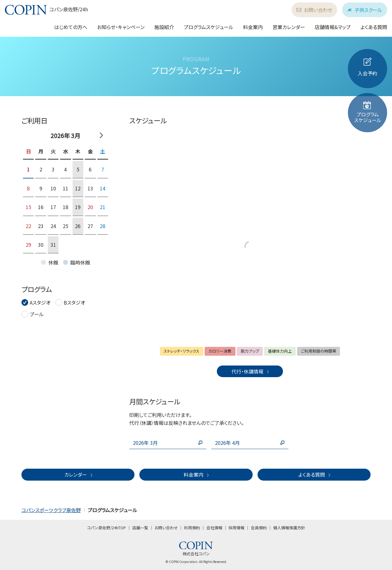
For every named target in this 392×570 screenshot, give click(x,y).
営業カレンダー (289, 27)
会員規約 (259, 528)
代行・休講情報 (251, 371)
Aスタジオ (40, 302)
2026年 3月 (168, 443)
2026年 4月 (250, 443)
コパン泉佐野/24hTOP (106, 528)
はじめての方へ (71, 27)
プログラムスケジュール (209, 27)
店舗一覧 (140, 528)
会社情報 (214, 528)
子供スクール (365, 10)
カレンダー (79, 474)
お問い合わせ (314, 10)
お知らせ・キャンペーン (121, 27)
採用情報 (236, 528)
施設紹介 (164, 27)
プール (37, 314)
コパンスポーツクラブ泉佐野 (51, 510)
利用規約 (192, 528)
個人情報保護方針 (289, 528)
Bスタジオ (74, 302)
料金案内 (253, 27)
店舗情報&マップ (333, 27)
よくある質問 (374, 27)
